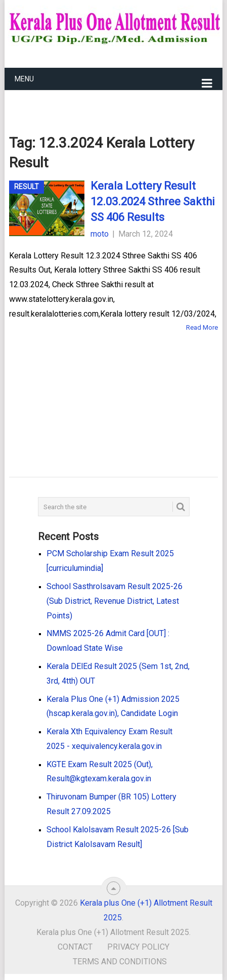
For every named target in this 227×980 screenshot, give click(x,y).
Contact (75, 947)
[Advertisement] (98, 390)
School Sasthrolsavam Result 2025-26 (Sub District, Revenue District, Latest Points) (115, 601)
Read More (202, 327)
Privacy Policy (138, 947)
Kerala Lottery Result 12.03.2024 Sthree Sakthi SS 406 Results (153, 202)
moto (100, 234)
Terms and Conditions (120, 962)
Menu (24, 79)
